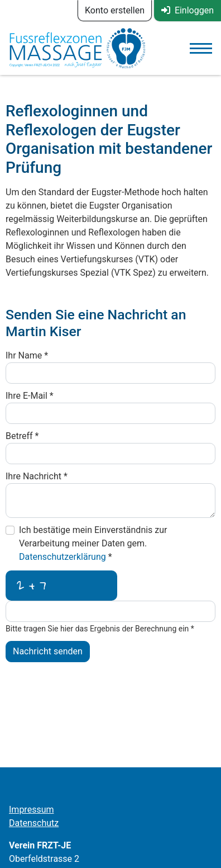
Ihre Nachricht (37, 476)
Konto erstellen (115, 10)
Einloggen (188, 10)
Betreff (22, 436)
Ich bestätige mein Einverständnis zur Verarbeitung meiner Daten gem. (93, 543)
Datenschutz (34, 823)
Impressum (32, 810)
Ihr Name (27, 355)
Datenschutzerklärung (64, 557)
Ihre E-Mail (30, 396)
